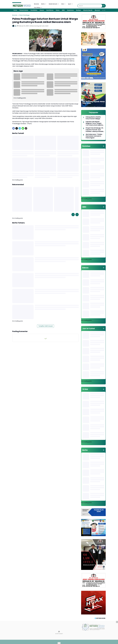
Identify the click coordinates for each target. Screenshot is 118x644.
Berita (44, 4)
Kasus (58, 10)
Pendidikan (34, 10)
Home (15, 10)
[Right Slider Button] (104, 10)
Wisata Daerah (88, 10)
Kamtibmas (50, 10)
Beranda (36, 4)
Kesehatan (70, 10)
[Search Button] (104, 6)
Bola (64, 4)
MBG (63, 10)
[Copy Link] (26, 128)
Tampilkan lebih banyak (46, 326)
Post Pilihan (38, 8)
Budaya (79, 10)
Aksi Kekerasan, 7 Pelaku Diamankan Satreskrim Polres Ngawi (94, 136)
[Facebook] (14, 128)
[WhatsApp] (23, 128)
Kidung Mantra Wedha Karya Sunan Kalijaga (93, 118)
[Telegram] (20, 128)
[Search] (90, 6)
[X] (17, 128)
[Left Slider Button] (73, 215)
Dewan (42, 10)
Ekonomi (97, 10)
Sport (71, 4)
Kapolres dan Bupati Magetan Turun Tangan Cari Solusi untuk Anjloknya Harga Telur (95, 123)
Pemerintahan (24, 10)
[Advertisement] (59, 632)
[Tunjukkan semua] (103, 146)
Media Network (54, 4)
